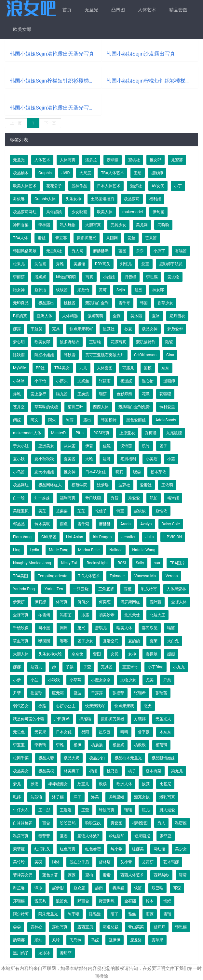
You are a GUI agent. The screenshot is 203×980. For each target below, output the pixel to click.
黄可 (103, 290)
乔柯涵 (151, 433)
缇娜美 (138, 849)
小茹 (171, 459)
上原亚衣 (127, 433)
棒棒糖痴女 (58, 784)
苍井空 (19, 407)
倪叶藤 (156, 602)
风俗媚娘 (54, 212)
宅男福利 (128, 459)
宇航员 (36, 329)
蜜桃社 (134, 160)
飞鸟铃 (75, 940)
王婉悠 (83, 394)
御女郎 (158, 290)
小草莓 (75, 680)
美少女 (181, 849)
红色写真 (68, 849)
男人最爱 (167, 810)
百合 (46, 823)
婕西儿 (36, 667)
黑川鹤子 (21, 953)
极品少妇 (97, 758)
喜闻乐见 (150, 628)
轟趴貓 (118, 888)
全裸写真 (21, 615)
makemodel (133, 212)
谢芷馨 (19, 888)
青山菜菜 (136, 927)
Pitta (80, 433)
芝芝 (81, 511)
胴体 (56, 862)
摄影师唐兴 (87, 238)
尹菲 (17, 693)
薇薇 (72, 875)
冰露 (85, 615)
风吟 (56, 940)
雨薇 (150, 914)
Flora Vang (22, 537)
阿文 (34, 420)
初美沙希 (107, 615)
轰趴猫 (113, 160)
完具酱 (107, 667)
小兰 (34, 680)
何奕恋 (105, 602)
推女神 (70, 472)
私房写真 (21, 836)
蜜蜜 (107, 875)
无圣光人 (163, 719)
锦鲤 (167, 901)
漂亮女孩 (142, 797)
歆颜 (146, 784)
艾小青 (126, 862)
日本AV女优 (95, 472)
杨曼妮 (118, 745)
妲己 (139, 290)
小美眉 (152, 459)
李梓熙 (44, 225)
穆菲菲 (44, 836)
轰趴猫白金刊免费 (134, 407)
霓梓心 (36, 927)
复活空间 (111, 641)
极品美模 (46, 771)
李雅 (60, 745)
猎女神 (19, 290)
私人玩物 (68, 225)
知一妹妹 (42, 498)
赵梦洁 (40, 290)
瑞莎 (103, 394)
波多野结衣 (70, 342)
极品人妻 (46, 758)
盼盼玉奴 (93, 823)
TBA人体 (20, 238)
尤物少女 (128, 680)
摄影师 (157, 173)
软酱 (138, 888)
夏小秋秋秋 (44, 459)
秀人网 (77, 251)
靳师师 (159, 927)
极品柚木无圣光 (128, 758)
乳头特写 (149, 589)
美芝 (42, 511)
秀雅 (60, 264)
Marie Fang (59, 550)
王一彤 (44, 810)
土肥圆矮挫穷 (102, 199)
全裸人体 (179, 602)
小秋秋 (54, 680)
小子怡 (40, 381)
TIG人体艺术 (89, 576)
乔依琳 (19, 199)
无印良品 (21, 303)
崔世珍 (36, 693)
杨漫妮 (126, 381)
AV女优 (158, 186)
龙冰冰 (44, 953)
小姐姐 (109, 277)
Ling (17, 550)
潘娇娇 (40, 277)
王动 (138, 173)
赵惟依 (161, 511)
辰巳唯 (157, 888)
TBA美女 (62, 368)
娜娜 (17, 667)
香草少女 (165, 303)
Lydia (35, 550)
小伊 (17, 680)
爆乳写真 (167, 797)
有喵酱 (181, 251)
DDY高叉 (103, 264)
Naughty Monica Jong (32, 563)
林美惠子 (72, 771)
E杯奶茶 (20, 316)
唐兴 (81, 628)
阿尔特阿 (21, 914)
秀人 (161, 823)
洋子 (77, 797)
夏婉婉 (134, 641)
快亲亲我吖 (95, 706)
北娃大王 (157, 615)
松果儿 (19, 264)
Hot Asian (74, 537)
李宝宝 (19, 745)
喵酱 (171, 628)
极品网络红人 (50, 485)
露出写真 (60, 927)
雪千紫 (83, 524)
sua (157, 563)
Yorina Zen (54, 589)
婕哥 (107, 459)
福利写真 (68, 498)
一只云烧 (81, 589)
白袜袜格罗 (23, 823)
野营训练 (107, 901)
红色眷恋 (93, 849)
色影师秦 (124, 394)
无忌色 (19, 732)
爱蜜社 (146, 485)
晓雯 (137, 472)
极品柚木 (21, 173)
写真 (89, 277)
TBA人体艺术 (112, 173)
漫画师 (169, 381)
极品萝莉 (132, 199)
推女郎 (156, 160)
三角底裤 (106, 589)
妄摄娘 (152, 654)
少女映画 (79, 212)
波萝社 (124, 485)
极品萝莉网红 (25, 212)
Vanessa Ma (145, 576)
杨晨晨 (97, 745)
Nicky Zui (69, 563)
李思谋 (152, 277)
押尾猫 (85, 719)
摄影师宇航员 (171, 264)
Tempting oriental (53, 576)
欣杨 (103, 784)
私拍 (154, 498)
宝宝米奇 (130, 667)
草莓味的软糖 (46, 407)
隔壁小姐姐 (44, 355)
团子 (163, 446)
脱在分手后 (79, 862)
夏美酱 (70, 459)
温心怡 (148, 381)
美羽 (38, 862)
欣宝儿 (83, 784)
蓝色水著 (50, 875)
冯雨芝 (66, 615)
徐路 (42, 706)
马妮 (95, 940)
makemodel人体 (27, 433)
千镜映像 (21, 628)
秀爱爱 (134, 498)
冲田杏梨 (21, 225)
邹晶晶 (19, 524)
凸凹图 (118, 10)
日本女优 (64, 732)
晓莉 (119, 472)
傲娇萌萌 (95, 316)
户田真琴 (62, 719)
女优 (115, 654)
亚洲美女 (46, 446)
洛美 (95, 797)
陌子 (115, 914)
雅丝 (132, 914)
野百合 (83, 901)
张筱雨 (105, 381)
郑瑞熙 (19, 901)
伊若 (89, 446)
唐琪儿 (101, 628)
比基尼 (165, 784)
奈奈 (165, 368)
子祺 (70, 667)
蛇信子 (101, 511)
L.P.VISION (173, 537)
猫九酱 (62, 394)
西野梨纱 (161, 875)
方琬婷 (140, 719)
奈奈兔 (77, 654)
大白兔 (173, 641)
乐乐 (140, 251)
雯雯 (17, 927)
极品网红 (21, 485)
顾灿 (38, 940)
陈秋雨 (19, 355)
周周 (64, 628)
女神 (132, 654)
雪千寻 (124, 303)
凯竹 (146, 446)
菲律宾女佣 (23, 875)
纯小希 (116, 849)
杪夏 (128, 329)
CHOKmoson (145, 355)
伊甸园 (158, 212)
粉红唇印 (117, 836)
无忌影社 (54, 251)
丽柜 (128, 589)
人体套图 (105, 368)
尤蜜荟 (177, 160)
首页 (67, 10)
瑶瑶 (128, 810)
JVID (66, 173)
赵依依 (140, 511)
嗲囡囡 (44, 641)
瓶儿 (146, 810)
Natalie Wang (144, 550)
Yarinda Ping (24, 589)
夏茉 (154, 641)
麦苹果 (157, 940)
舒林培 (105, 862)
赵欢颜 (79, 888)
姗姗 (171, 654)
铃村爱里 (167, 407)
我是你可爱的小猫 (29, 719)
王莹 (85, 810)
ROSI (122, 563)
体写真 (62, 602)
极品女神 (150, 329)
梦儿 (17, 784)
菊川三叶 (75, 407)
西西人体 (101, 407)
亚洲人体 (45, 316)
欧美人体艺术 (25, 186)
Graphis (45, 173)
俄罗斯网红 (130, 602)
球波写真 (107, 810)
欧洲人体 (124, 784)
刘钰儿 (126, 264)
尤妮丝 (83, 381)
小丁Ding (156, 667)
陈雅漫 (95, 914)
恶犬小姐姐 (44, 472)
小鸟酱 (19, 472)
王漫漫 (66, 810)
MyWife (20, 368)
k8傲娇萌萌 (66, 277)
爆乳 (17, 394)
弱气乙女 (21, 706)
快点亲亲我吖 (81, 329)
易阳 (85, 732)
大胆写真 (93, 225)
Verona (172, 576)
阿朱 (52, 420)
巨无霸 (58, 693)
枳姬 (93, 771)
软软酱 (62, 290)
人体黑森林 (176, 589)
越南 (99, 888)
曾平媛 (144, 732)
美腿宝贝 (21, 511)
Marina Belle (89, 550)
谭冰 (38, 888)
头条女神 (73, 199)
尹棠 (167, 680)
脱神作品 (79, 186)
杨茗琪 (161, 745)
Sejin (121, 290)
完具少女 (118, 225)
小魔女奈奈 (101, 680)
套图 (97, 654)
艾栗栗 (62, 511)
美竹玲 (19, 862)
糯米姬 (173, 498)
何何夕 (83, 602)
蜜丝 (42, 238)
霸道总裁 (111, 927)
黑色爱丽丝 (136, 420)
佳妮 (107, 446)
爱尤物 (173, 277)
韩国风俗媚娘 (25, 251)
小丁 (178, 186)
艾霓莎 (148, 862)
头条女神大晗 (50, 654)
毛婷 (17, 797)
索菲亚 (166, 836)
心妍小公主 (66, 706)
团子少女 (85, 641)
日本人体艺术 (109, 186)
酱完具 (40, 901)
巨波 (77, 693)
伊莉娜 (40, 602)
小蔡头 (62, 381)
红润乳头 (42, 849)
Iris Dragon (102, 537)
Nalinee (116, 550)
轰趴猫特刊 (146, 342)
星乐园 (105, 732)
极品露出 (46, 303)
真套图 (116, 823)
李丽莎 (19, 277)
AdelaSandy (166, 420)
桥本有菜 (154, 771)
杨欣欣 (140, 745)
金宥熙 (130, 901)
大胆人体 (21, 654)
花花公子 (54, 186)
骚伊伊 (115, 940)
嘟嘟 (64, 641)
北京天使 (132, 615)
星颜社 (109, 329)
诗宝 (120, 511)
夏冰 (156, 316)
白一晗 (19, 498)
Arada (125, 524)
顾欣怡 (83, 290)
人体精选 (70, 316)
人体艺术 (147, 10)
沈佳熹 (40, 264)
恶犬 (148, 706)
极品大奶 (72, 758)
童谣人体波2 (88, 836)
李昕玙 (40, 745)
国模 (148, 368)
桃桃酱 (70, 303)
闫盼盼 (163, 225)
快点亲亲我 (124, 706)
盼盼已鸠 (68, 823)
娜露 (17, 329)
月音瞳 (130, 277)
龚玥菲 (66, 953)
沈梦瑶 (103, 485)
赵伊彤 (58, 888)
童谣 (64, 836)
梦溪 (34, 784)
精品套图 (178, 10)
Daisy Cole (171, 524)
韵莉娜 (19, 940)
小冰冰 (19, 381)
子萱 (87, 667)
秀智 (115, 498)
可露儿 (128, 368)
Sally (140, 563)
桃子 (132, 771)
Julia (150, 537)
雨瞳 (64, 524)
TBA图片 (177, 563)
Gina (170, 355)
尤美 (150, 680)
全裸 (117, 316)
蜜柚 (89, 875)
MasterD (58, 433)
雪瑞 (167, 914)
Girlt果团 (49, 537)
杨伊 (77, 745)
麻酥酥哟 (101, 251)
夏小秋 (19, 459)
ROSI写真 (101, 433)
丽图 (122, 251)
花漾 (146, 394)
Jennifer (129, 537)
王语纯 (95, 342)
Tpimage (117, 576)
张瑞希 (140, 693)
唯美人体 (124, 628)
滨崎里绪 (116, 797)
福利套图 (140, 823)
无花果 (40, 732)
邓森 (177, 888)
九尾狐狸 (174, 433)
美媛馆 (79, 264)
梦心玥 (19, 342)
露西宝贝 (85, 927)
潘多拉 (91, 160)
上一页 (16, 123)
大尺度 (85, 173)
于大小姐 (21, 446)
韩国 (144, 303)
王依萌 (167, 485)
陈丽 (70, 420)
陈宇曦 (74, 914)
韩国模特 (109, 420)
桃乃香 (113, 771)
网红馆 (159, 849)
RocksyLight (97, 563)
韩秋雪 (70, 355)
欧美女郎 (22, 29)
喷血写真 (21, 641)
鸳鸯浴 (136, 940)
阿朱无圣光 (48, 914)
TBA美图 (20, 576)
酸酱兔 (62, 901)
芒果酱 (151, 238)
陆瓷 (169, 342)
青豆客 (61, 238)
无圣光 (91, 10)
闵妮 (17, 420)
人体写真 (68, 160)
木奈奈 (165, 732)
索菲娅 (19, 849)
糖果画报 (142, 836)
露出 (87, 420)
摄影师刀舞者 (113, 719)
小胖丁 (159, 251)
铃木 (150, 901)
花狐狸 (165, 394)
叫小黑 (44, 628)
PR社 (40, 368)
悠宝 (145, 264)
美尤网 (142, 225)
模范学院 (79, 485)
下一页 (50, 123)
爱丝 (131, 238)
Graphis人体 (45, 199)
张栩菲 (118, 693)
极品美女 (21, 771)
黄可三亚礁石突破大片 (105, 355)
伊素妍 (19, 602)
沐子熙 (58, 797)
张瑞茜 (161, 693)
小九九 (179, 667)
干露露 (97, 693)
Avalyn (146, 524)
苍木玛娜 (171, 862)
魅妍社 (136, 186)
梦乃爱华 (175, 329)
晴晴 (124, 732)
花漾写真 (118, 342)
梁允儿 (177, 771)
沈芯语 (36, 797)
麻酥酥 (105, 524)
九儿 (83, 368)
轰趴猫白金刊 (97, 303)
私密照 (181, 823)
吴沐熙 (136, 316)
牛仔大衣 (21, 810)
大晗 (89, 459)
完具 (56, 329)
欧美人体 (105, 212)
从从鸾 (70, 446)
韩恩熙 (181, 927)
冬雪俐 (44, 615)
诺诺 (183, 875)
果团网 (112, 238)
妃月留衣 (177, 316)
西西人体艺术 (132, 875)
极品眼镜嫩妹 (163, 758)
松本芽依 (158, 472)
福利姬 (155, 199)
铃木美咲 (42, 524)
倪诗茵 (126, 446)
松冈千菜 (21, 758)
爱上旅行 (38, 394)
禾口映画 (93, 498)
